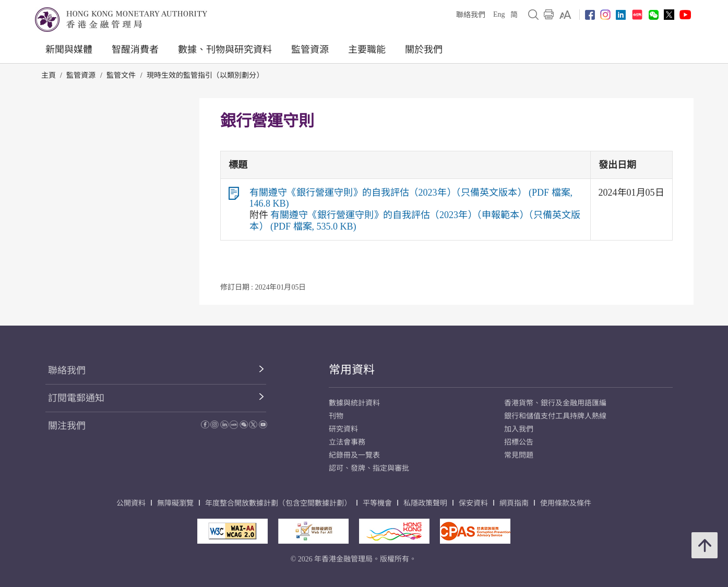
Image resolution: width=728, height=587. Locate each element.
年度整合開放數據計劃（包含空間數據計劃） (278, 503)
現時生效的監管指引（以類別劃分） (205, 75)
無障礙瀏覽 (175, 503)
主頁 (49, 75)
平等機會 (377, 503)
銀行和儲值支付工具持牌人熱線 (555, 416)
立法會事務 (347, 442)
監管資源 (310, 50)
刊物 (336, 416)
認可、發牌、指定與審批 (369, 468)
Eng (499, 14)
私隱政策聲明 (425, 503)
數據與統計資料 (354, 403)
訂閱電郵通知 (76, 398)
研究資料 (343, 429)
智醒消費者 (135, 50)
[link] (565, 15)
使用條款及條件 (566, 503)
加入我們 (519, 429)
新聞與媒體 (69, 50)
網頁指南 (514, 503)
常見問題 (519, 455)
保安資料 (473, 503)
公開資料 (131, 503)
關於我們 (424, 50)
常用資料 (352, 370)
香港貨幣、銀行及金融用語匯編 (555, 403)
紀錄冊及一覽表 (354, 455)
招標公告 (519, 442)
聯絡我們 (471, 15)
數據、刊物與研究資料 (225, 50)
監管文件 (121, 75)
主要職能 (367, 50)
